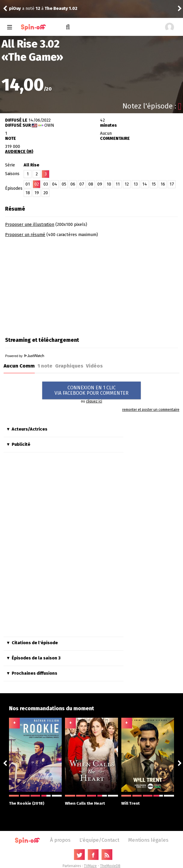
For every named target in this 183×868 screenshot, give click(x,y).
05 (64, 184)
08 (91, 184)
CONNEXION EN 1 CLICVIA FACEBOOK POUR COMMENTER (91, 390)
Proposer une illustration (30, 225)
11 (118, 184)
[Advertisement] (55, 285)
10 (109, 184)
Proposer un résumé (25, 235)
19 (37, 193)
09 (100, 184)
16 (163, 184)
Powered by (25, 356)
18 (28, 193)
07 (82, 184)
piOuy (15, 9)
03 (46, 184)
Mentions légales (148, 840)
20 (46, 193)
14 (145, 184)
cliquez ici (94, 401)
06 (73, 184)
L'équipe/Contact (99, 840)
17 (172, 184)
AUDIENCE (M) (19, 152)
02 (37, 184)
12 (127, 184)
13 (136, 184)
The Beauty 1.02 (61, 9)
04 (55, 184)
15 (154, 184)
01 (28, 184)
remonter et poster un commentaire (151, 410)
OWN (49, 125)
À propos (60, 840)
